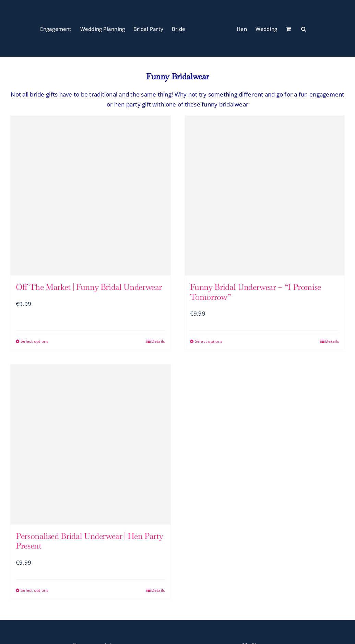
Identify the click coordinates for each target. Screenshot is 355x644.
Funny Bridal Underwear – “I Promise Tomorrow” (256, 292)
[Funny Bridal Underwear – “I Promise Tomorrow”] (265, 196)
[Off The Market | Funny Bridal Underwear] (91, 196)
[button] (304, 29)
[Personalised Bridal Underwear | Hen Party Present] (91, 444)
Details (158, 341)
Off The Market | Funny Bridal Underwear (89, 287)
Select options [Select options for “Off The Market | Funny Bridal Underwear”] (35, 341)
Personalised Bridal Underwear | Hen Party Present (89, 541)
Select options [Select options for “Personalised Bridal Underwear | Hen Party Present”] (35, 590)
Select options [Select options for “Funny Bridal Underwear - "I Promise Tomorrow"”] (209, 341)
